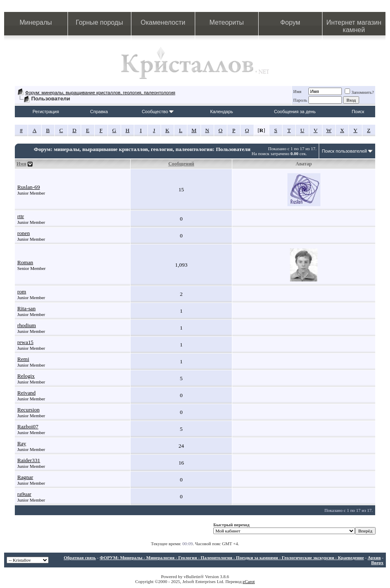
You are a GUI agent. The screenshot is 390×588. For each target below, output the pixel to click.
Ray (22, 443)
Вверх (377, 562)
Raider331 (29, 460)
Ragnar (25, 477)
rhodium (27, 325)
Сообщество (158, 112)
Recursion (28, 410)
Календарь (222, 112)
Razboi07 (28, 426)
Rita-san (26, 308)
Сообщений (181, 164)
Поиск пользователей (344, 151)
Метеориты (227, 22)
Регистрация (46, 112)
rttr (21, 216)
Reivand (26, 393)
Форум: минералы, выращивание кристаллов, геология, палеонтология (100, 93)
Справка (99, 112)
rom (22, 292)
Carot (250, 581)
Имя (297, 91)
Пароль (300, 100)
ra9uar (24, 494)
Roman (25, 262)
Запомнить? (359, 92)
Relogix (26, 376)
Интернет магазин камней (354, 26)
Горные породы (99, 22)
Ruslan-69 (29, 187)
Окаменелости (163, 22)
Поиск (358, 112)
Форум (290, 22)
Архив (374, 558)
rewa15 (25, 342)
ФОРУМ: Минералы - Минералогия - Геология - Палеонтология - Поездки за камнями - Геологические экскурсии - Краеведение (232, 558)
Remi (23, 359)
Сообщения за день (295, 112)
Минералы (36, 22)
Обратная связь (80, 558)
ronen (23, 233)
